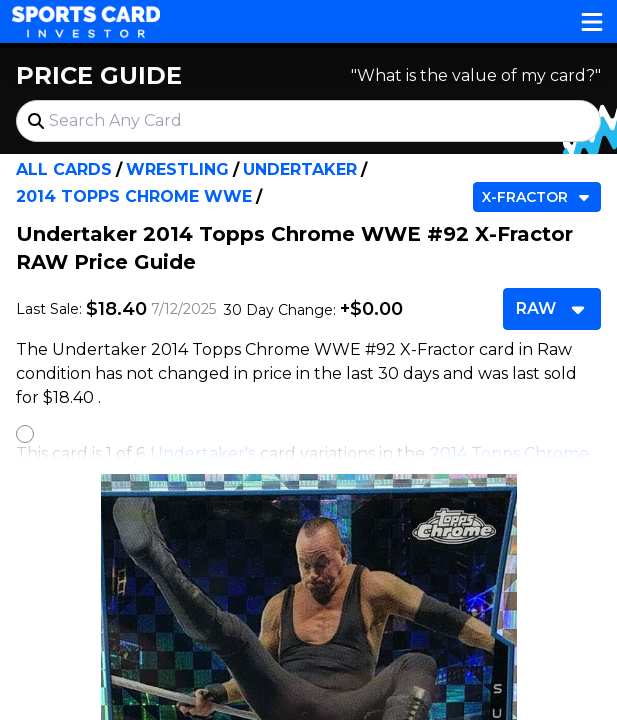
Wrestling (177, 169)
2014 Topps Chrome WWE (134, 196)
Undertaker (300, 169)
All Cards (64, 169)
